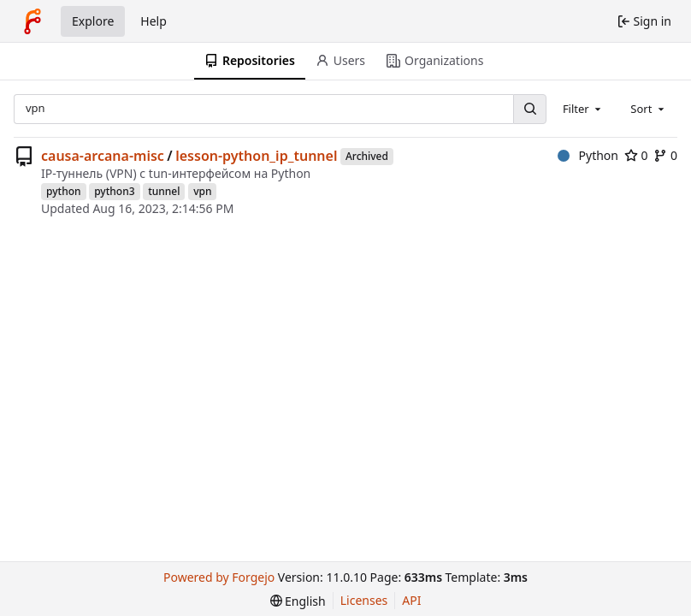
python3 (114, 191)
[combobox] (583, 109)
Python (588, 155)
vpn (202, 191)
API (411, 600)
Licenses (364, 600)
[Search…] (529, 109)
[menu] (298, 601)
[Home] (32, 21)
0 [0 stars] (636, 155)
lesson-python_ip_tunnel (256, 156)
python (64, 191)
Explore (93, 21)
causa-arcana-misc (103, 156)
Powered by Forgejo (219, 577)
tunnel (164, 191)
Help (154, 21)
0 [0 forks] (665, 155)
